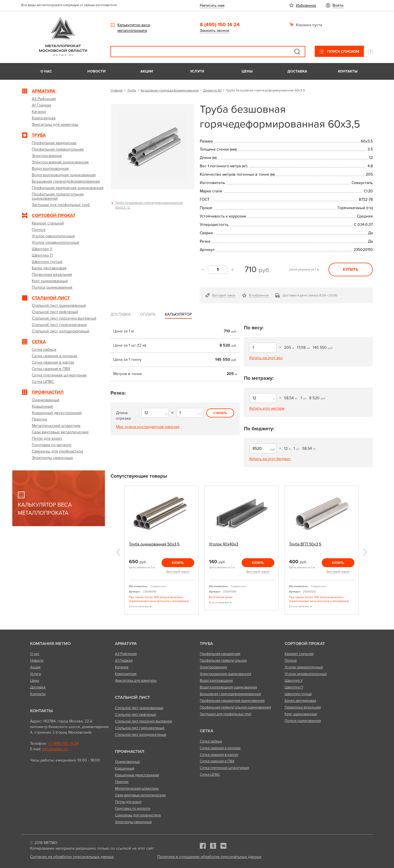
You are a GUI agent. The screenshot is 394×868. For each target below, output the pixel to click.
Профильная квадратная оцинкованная (232, 701)
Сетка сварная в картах (219, 755)
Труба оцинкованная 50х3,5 (154, 544)
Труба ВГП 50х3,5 (305, 544)
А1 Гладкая (124, 661)
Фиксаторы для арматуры (136, 681)
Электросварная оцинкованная (225, 674)
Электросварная (213, 667)
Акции (147, 71)
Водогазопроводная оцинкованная (228, 687)
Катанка (122, 667)
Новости (96, 71)
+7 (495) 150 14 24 (63, 744)
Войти (338, 5)
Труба (132, 90)
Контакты (348, 71)
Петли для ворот (128, 802)
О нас (46, 71)
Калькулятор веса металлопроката (134, 28)
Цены (247, 71)
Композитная (126, 674)
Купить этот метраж (267, 408)
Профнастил (130, 751)
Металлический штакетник (137, 789)
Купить (351, 269)
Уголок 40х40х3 (224, 544)
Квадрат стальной (299, 654)
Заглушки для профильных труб (226, 714)
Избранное (306, 5)
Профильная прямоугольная (223, 661)
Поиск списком (343, 52)
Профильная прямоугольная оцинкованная (235, 707)
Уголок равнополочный (304, 667)
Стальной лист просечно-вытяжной (143, 721)
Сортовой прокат (305, 644)
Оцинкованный (127, 762)
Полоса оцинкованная (303, 721)
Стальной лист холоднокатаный (141, 735)
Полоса (291, 661)
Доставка (297, 71)
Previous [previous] (118, 552)
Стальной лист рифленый (135, 715)
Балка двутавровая (300, 701)
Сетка (206, 731)
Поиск (297, 52)
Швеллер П (294, 687)
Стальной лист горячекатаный (140, 728)
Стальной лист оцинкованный (139, 708)
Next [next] (365, 552)
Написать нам (212, 5)
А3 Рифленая (126, 654)
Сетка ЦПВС (210, 775)
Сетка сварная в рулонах (220, 748)
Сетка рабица (211, 741)
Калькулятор (178, 314)
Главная (117, 90)
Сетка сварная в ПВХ (217, 761)
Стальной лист (133, 697)
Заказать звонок (215, 31)
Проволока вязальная (303, 707)
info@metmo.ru (55, 749)
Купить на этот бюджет (270, 459)
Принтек (122, 782)
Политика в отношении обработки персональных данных (209, 857)
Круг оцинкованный (301, 714)
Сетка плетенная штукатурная (224, 768)
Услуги (197, 71)
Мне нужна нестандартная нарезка (148, 427)
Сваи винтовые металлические (140, 795)
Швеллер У (294, 681)
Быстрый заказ (224, 295)
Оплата (148, 314)
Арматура (126, 644)
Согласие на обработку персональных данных (72, 857)
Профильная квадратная (220, 654)
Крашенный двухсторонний (137, 775)
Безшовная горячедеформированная (170, 90)
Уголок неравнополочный (306, 674)
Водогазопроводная (216, 681)
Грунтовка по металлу (133, 809)
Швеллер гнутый (298, 694)
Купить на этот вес (266, 358)
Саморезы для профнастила (138, 815)
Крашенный (125, 768)
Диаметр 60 (212, 90)
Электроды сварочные (133, 822)
